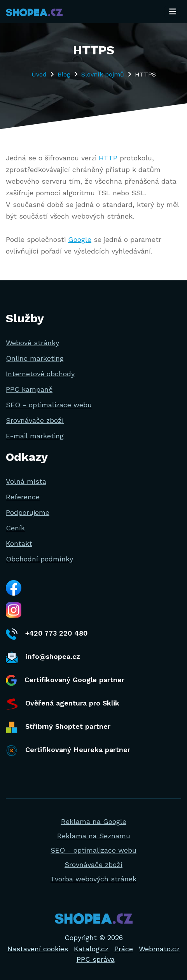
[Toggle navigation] (173, 12)
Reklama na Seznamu (94, 836)
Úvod (39, 74)
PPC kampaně (29, 389)
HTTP (108, 158)
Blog (64, 74)
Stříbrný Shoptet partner (58, 727)
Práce (124, 949)
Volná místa (26, 481)
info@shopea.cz (43, 657)
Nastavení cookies (38, 949)
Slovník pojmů (103, 74)
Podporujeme (28, 512)
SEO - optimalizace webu (49, 405)
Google (80, 239)
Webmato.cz (159, 949)
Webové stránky (32, 343)
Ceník (15, 528)
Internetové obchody (40, 374)
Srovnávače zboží (35, 420)
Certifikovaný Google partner (65, 680)
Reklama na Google (94, 821)
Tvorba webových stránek (93, 879)
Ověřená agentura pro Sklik (63, 704)
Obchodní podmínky (39, 559)
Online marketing (35, 358)
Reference (23, 497)
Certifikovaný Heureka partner (68, 751)
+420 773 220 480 (47, 634)
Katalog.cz (91, 949)
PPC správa (96, 959)
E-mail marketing (35, 436)
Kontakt (19, 543)
